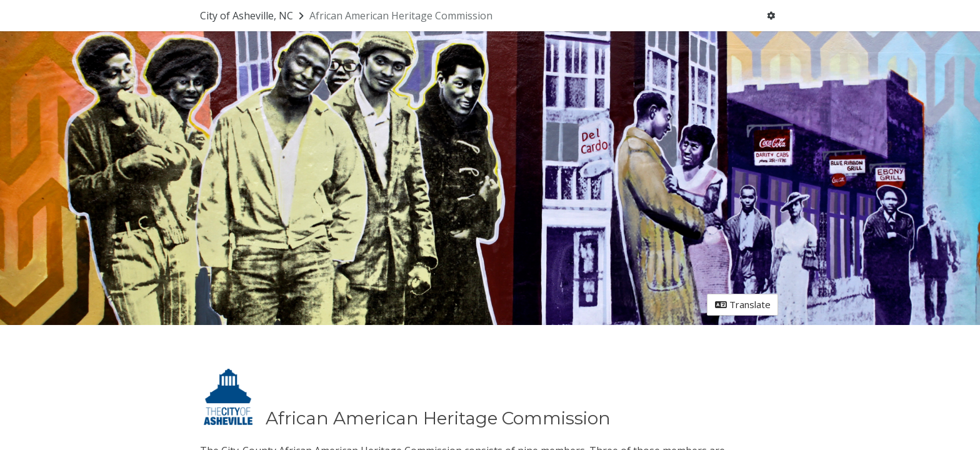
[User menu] (771, 16)
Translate (743, 304)
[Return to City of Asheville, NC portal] (253, 16)
